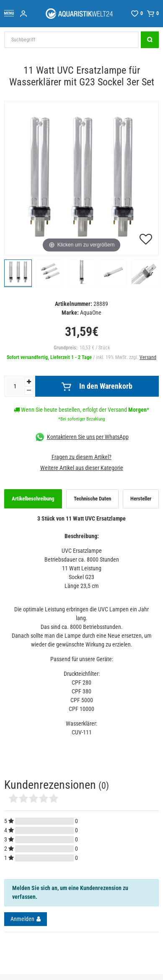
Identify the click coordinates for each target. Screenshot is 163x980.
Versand (148, 357)
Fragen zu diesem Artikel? (81, 457)
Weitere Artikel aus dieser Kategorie (82, 468)
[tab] (33, 499)
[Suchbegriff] (71, 40)
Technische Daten (92, 499)
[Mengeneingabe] (15, 386)
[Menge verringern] (29, 391)
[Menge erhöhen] (29, 382)
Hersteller (141, 499)
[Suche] (150, 40)
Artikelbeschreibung (33, 499)
